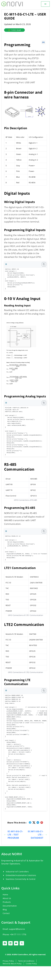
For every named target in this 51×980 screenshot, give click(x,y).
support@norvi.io (17, 929)
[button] (45, 4)
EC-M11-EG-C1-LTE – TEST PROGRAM (14, 835)
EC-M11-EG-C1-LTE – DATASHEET (37, 835)
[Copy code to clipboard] (44, 264)
